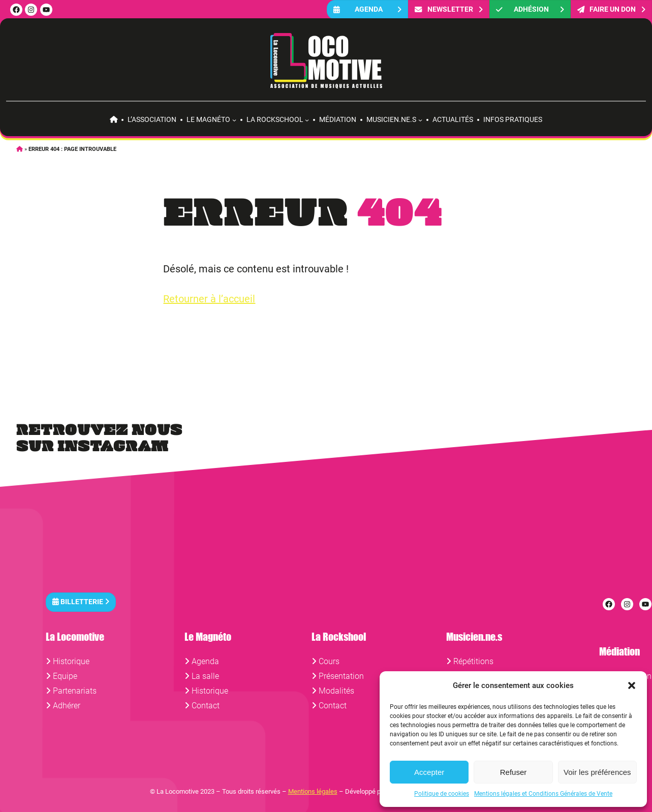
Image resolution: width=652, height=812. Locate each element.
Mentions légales (313, 791)
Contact (206, 706)
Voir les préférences (597, 772)
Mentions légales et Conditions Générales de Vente (543, 794)
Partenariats (75, 691)
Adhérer (67, 706)
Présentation (341, 676)
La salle (205, 676)
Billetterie (81, 602)
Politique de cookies (442, 794)
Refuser (514, 772)
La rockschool (275, 119)
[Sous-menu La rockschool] (307, 120)
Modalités (336, 691)
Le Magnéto (208, 119)
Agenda (367, 9)
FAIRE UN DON (611, 9)
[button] (632, 685)
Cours (329, 661)
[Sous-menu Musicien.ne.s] (420, 120)
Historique (71, 661)
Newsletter (449, 9)
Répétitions (473, 661)
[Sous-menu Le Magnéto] (234, 120)
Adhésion (530, 9)
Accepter (429, 772)
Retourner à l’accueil (209, 299)
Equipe (65, 676)
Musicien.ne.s (391, 119)
